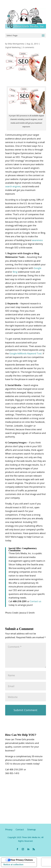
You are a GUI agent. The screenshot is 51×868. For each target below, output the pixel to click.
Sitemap (31, 830)
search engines (13, 186)
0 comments (28, 47)
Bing (15, 272)
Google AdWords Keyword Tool (25, 354)
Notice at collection (13, 865)
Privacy (10, 830)
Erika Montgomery (16, 44)
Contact (20, 830)
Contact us (36, 601)
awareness (37, 240)
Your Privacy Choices (22, 860)
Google (37, 268)
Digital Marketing (13, 47)
